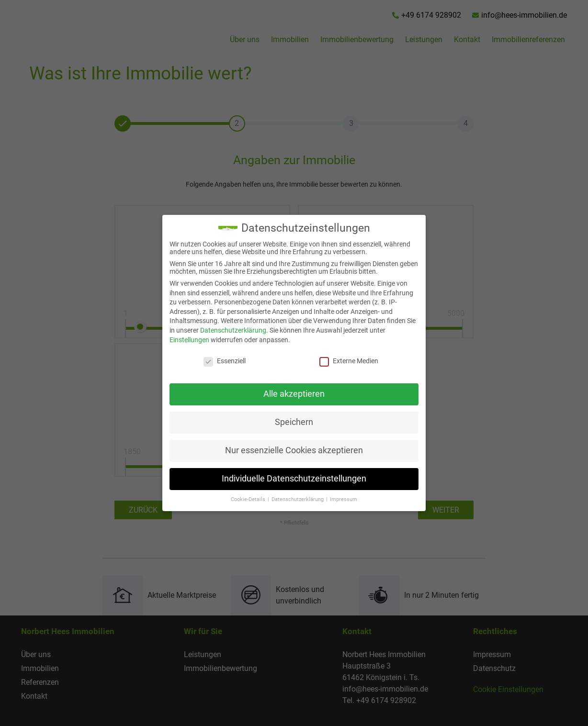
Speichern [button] (289, 422)
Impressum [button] (338, 499)
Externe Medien (344, 361)
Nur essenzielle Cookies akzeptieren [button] (289, 450)
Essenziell (219, 361)
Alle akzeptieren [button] (289, 394)
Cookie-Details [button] (243, 499)
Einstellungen (184, 340)
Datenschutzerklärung (228, 330)
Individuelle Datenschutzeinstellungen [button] (289, 479)
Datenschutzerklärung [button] (293, 499)
